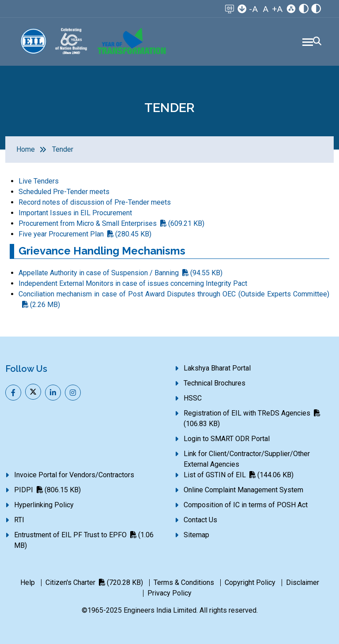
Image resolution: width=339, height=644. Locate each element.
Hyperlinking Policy (44, 505)
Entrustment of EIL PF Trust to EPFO (84, 540)
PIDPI (47, 490)
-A (253, 9)
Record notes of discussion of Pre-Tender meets (95, 202)
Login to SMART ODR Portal (227, 439)
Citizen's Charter (94, 582)
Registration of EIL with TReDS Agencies (252, 418)
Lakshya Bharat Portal (217, 368)
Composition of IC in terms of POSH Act (246, 505)
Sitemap (196, 535)
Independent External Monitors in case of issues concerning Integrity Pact (133, 283)
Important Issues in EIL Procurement (75, 213)
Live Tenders (39, 181)
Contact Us (200, 520)
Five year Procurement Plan (85, 234)
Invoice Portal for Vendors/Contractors (74, 475)
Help (28, 582)
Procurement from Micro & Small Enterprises (111, 223)
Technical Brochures (215, 383)
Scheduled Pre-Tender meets (64, 192)
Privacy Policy (169, 593)
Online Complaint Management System (243, 490)
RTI (19, 520)
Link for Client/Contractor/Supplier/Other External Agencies (247, 459)
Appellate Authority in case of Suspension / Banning (121, 273)
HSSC (193, 398)
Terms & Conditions (184, 582)
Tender (63, 149)
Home (26, 149)
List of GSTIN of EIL (239, 475)
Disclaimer (303, 582)
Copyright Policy (250, 582)
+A (277, 9)
